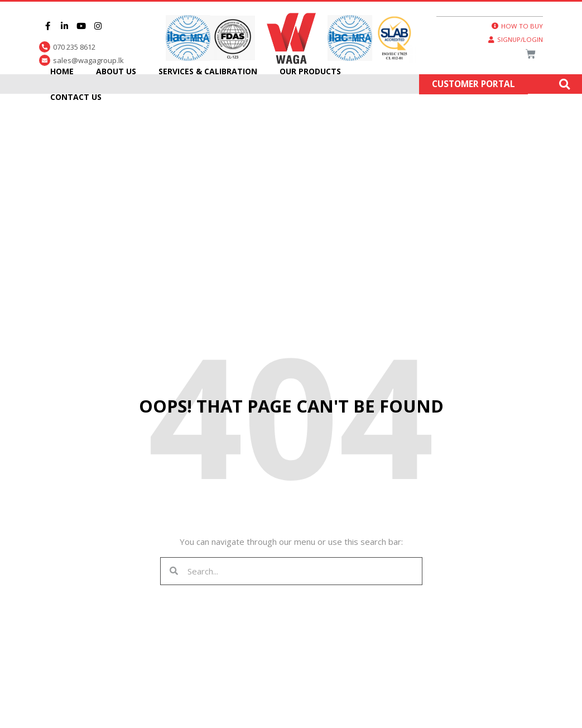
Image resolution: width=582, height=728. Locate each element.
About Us (116, 71)
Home (62, 71)
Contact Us (76, 97)
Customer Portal (473, 84)
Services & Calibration (208, 71)
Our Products (310, 71)
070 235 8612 (74, 47)
